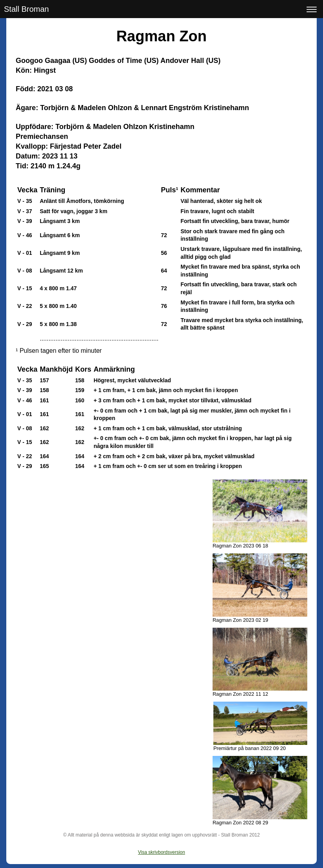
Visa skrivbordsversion (161, 852)
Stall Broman (27, 9)
